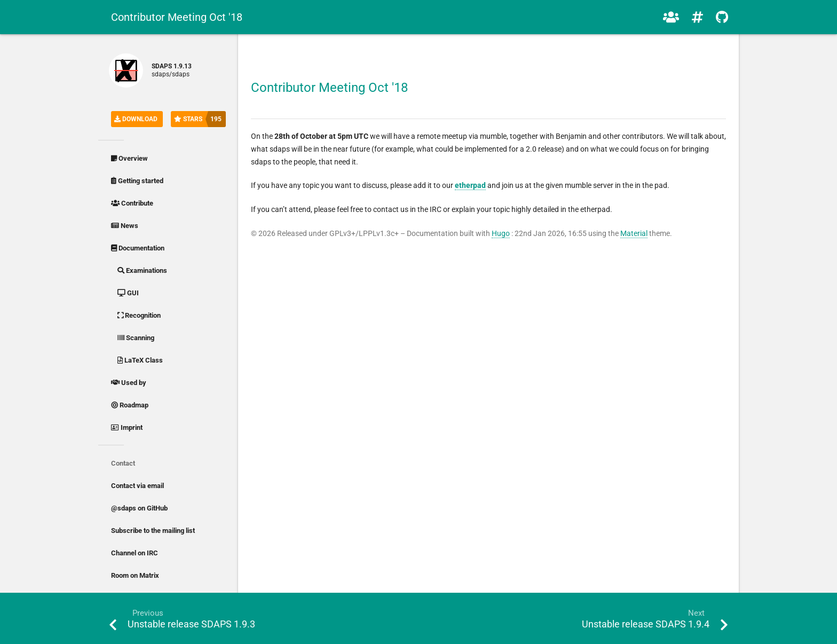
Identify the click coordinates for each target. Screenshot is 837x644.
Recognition (139, 315)
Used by (129, 383)
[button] (671, 17)
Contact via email (137, 486)
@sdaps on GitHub (139, 508)
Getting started (137, 181)
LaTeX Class (140, 360)
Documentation (138, 248)
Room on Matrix (135, 575)
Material (634, 233)
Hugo (501, 233)
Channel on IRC (135, 553)
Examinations (142, 270)
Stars (200, 119)
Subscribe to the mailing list (153, 531)
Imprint (127, 427)
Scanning (136, 338)
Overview (129, 158)
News (125, 226)
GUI (128, 293)
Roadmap (130, 405)
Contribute (132, 203)
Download (136, 119)
